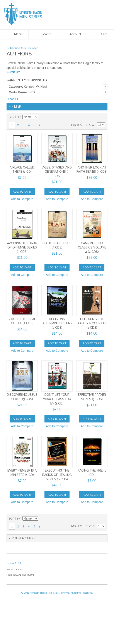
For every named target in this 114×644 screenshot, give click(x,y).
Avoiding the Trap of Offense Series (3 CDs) (22, 247)
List (102, 117)
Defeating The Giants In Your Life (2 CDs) (92, 323)
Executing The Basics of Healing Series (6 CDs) (57, 475)
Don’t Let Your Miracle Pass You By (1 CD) (57, 399)
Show (90, 125)
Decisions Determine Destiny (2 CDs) (57, 323)
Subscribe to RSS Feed (22, 48)
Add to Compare (22, 199)
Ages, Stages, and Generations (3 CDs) (57, 172)
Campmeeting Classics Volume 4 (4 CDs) (92, 247)
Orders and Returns (21, 575)
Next (40, 125)
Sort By (15, 117)
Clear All (12, 99)
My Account (15, 569)
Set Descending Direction (42, 117)
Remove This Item (105, 87)
